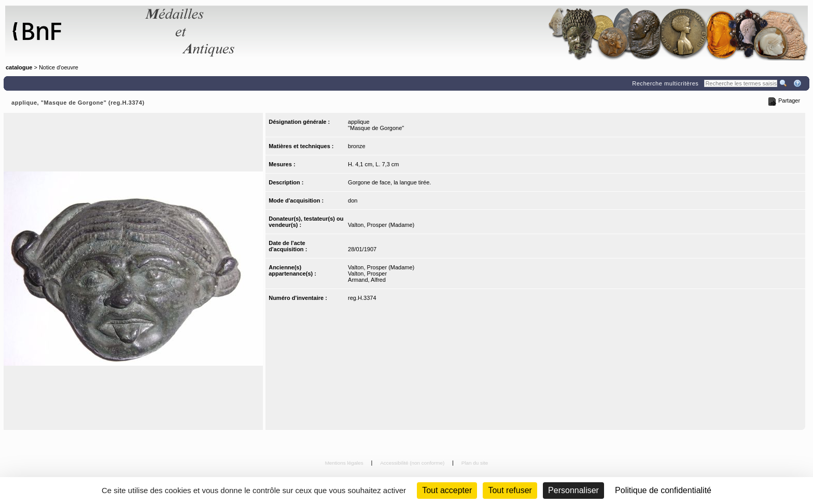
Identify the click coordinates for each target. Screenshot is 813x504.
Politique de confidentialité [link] (663, 490)
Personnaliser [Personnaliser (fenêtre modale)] (573, 490)
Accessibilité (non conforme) (413, 463)
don (353, 200)
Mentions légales (345, 463)
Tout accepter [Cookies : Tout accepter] (447, 490)
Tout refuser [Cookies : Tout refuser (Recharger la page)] (510, 490)
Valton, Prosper (367, 273)
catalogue (19, 67)
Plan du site (475, 463)
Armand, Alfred (367, 280)
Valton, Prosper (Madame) (381, 225)
